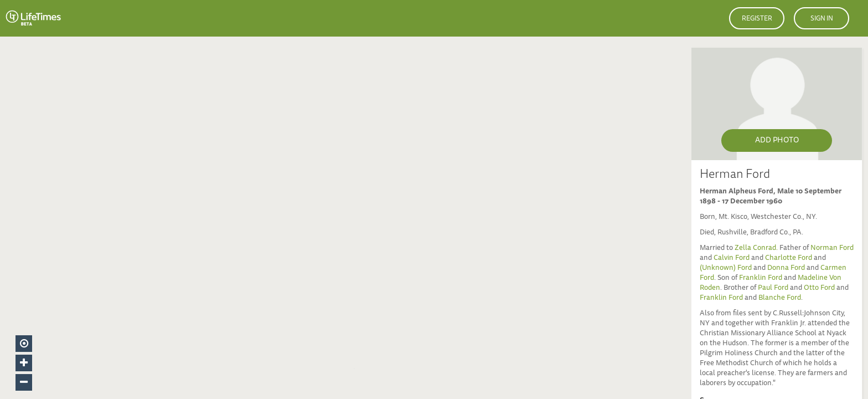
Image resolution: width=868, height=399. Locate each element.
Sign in (822, 19)
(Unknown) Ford (726, 268)
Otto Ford (819, 288)
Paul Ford (773, 288)
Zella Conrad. (757, 249)
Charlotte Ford (789, 259)
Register (757, 19)
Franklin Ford (761, 278)
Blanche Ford (780, 298)
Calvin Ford (732, 259)
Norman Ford (832, 249)
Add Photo (777, 141)
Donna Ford (786, 268)
